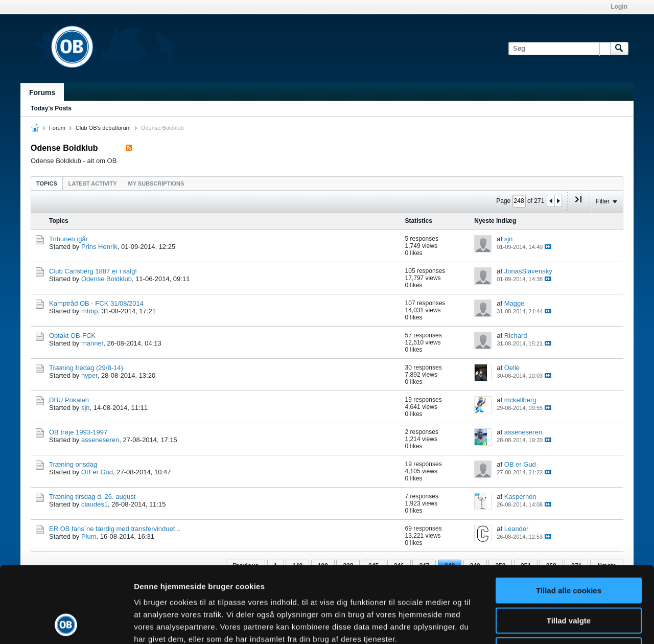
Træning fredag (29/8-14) (86, 368)
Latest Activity (93, 183)
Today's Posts (51, 108)
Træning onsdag (73, 464)
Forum (57, 128)
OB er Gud (97, 472)
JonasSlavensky (528, 271)
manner (92, 343)
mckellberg (520, 400)
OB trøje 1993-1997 (78, 432)
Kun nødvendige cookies (569, 579)
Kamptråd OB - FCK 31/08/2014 (96, 303)
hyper (89, 375)
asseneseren (100, 440)
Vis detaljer (531, 624)
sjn (509, 239)
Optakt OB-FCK (72, 336)
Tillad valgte (569, 549)
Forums (42, 93)
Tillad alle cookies (569, 519)
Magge (515, 303)
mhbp (90, 311)
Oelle (512, 368)
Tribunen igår (68, 239)
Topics (47, 183)
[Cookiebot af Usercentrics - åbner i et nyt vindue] (66, 624)
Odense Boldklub (107, 279)
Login (619, 7)
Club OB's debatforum (103, 128)
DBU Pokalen (69, 400)
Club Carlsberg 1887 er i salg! (93, 271)
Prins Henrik (99, 247)
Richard (516, 336)
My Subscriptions (156, 183)
